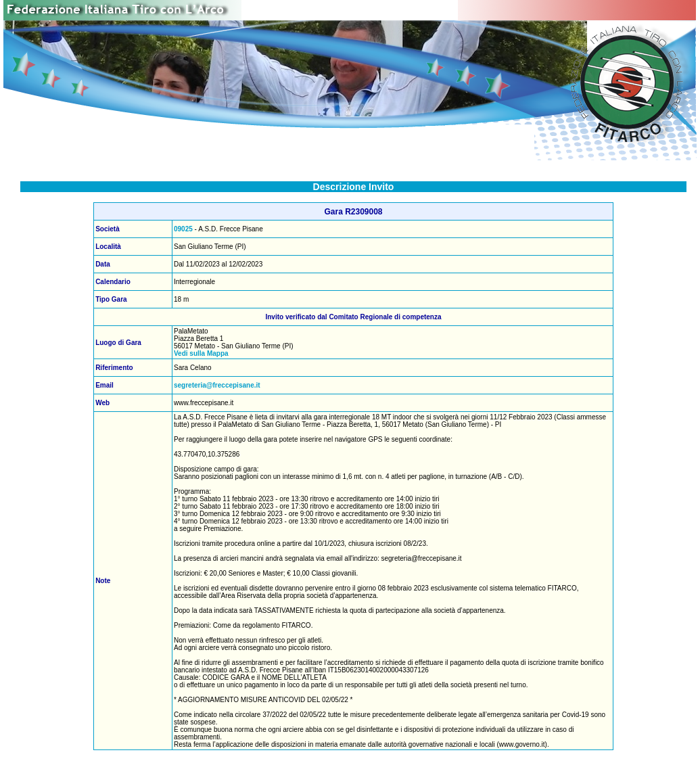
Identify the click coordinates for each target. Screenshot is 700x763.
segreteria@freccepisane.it (217, 385)
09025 (183, 229)
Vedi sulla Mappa (201, 353)
